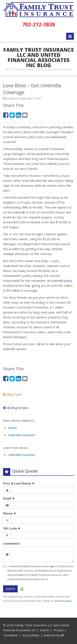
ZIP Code (12, 528)
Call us (40, 344)
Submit (10, 589)
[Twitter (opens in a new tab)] (12, 115)
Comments (11, 543)
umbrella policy (62, 281)
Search (44, 630)
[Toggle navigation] (70, 36)
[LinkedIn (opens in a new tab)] (18, 115)
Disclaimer (11, 635)
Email (9, 498)
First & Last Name (19, 483)
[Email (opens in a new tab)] (25, 115)
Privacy (59, 630)
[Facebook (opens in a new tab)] (6, 115)
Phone (10, 513)
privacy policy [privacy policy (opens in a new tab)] (63, 601)
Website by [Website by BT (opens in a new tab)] (54, 635)
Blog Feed (12, 394)
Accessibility (31, 635)
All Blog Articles (16, 408)
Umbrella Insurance (21, 435)
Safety (12, 428)
